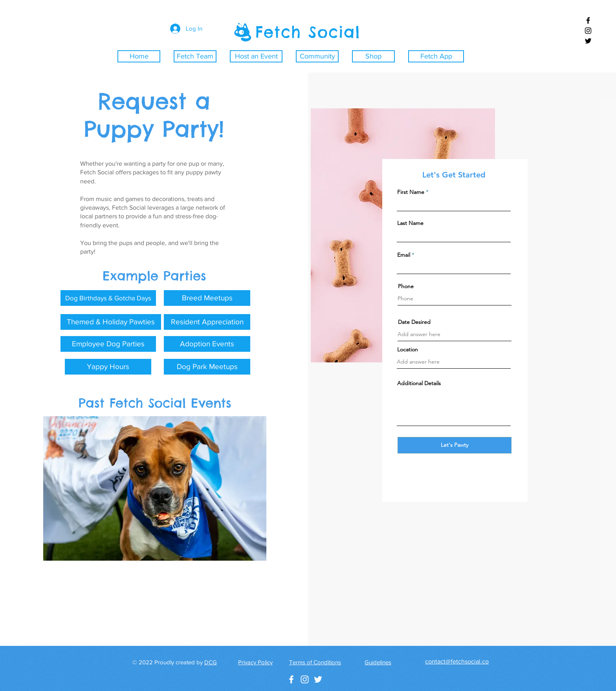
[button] (108, 298)
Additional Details (419, 383)
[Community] (317, 56)
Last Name (410, 223)
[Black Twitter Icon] (588, 41)
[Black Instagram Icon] (588, 31)
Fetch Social (308, 32)
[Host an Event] (256, 56)
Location (408, 349)
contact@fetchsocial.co (457, 661)
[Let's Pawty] (455, 445)
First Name (411, 192)
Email (404, 255)
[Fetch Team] (195, 56)
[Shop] (373, 56)
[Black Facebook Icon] (588, 20)
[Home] (139, 56)
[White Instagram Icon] (305, 679)
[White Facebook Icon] (291, 679)
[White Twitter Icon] (318, 679)
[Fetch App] (436, 56)
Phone (406, 286)
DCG (211, 662)
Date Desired (414, 322)
